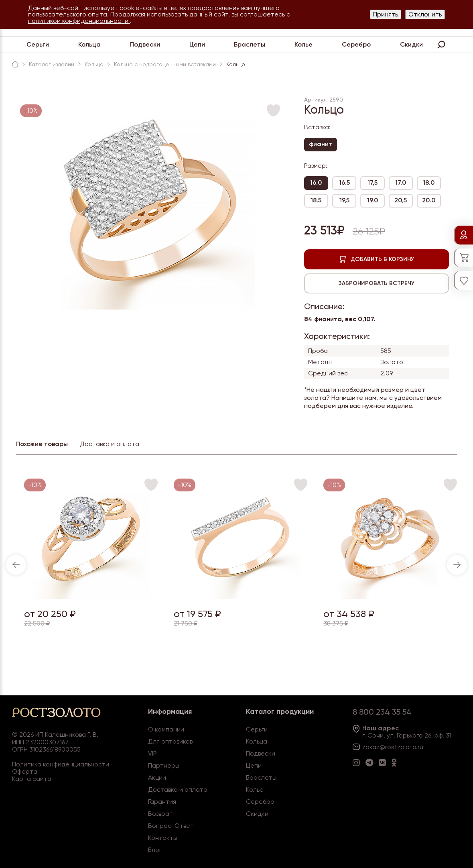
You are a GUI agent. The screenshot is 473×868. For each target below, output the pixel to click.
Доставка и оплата (178, 790)
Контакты (163, 838)
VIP (152, 753)
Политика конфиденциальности (61, 764)
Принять (386, 14)
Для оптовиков (170, 741)
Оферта (25, 771)
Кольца (89, 44)
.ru (420, 747)
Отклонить (425, 14)
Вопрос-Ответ (171, 826)
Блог (155, 850)
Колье (303, 44)
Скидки (411, 44)
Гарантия (162, 802)
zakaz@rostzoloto (389, 747)
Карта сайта (32, 779)
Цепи (197, 44)
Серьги (38, 44)
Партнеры (164, 765)
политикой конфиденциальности (79, 21)
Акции (157, 777)
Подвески (145, 44)
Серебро (356, 44)
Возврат (160, 814)
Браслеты (250, 44)
